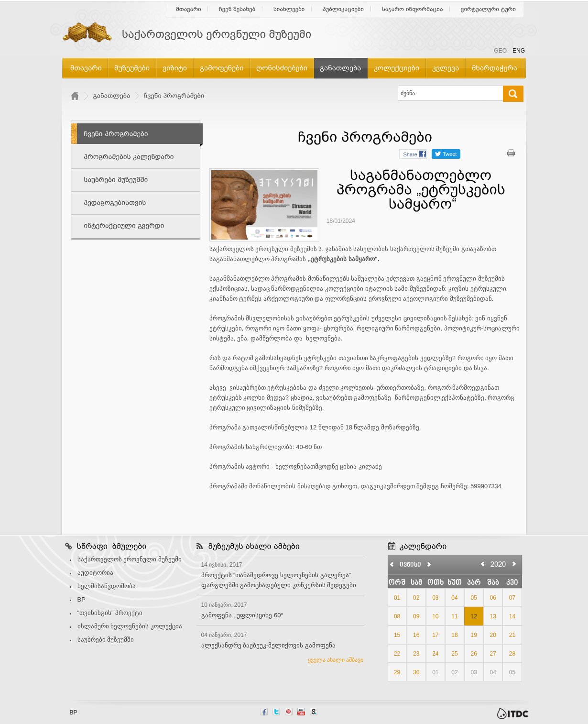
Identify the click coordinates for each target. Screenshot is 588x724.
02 (416, 598)
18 (454, 635)
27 (493, 654)
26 (474, 654)
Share (410, 154)
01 (397, 598)
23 (416, 654)
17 (435, 635)
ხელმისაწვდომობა (107, 586)
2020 (498, 564)
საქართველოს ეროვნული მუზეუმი (130, 559)
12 (474, 616)
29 (397, 672)
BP (82, 599)
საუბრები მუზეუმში (106, 640)
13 (493, 616)
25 (454, 654)
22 (397, 654)
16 (416, 635)
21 (512, 635)
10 (435, 616)
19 (474, 635)
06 (493, 598)
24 (435, 654)
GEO (500, 51)
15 (397, 635)
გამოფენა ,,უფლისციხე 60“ (242, 615)
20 (493, 635)
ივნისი (410, 565)
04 (454, 598)
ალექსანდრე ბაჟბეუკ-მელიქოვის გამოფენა (269, 645)
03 (435, 598)
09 (416, 616)
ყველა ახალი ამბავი (336, 660)
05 (474, 598)
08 (397, 616)
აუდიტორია (95, 573)
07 (512, 598)
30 (416, 672)
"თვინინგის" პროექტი (110, 613)
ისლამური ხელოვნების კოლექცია (130, 626)
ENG (519, 51)
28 (512, 654)
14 (512, 616)
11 (454, 616)
